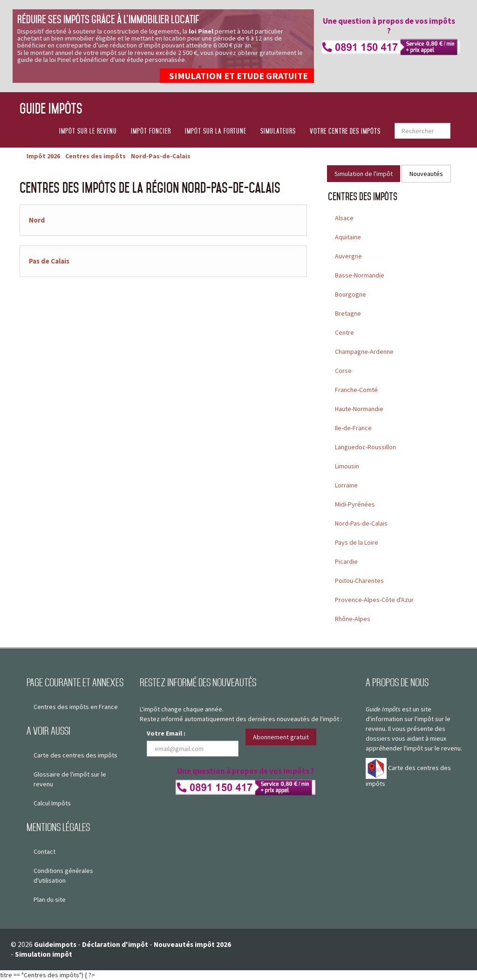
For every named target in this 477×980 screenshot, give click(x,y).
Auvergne (348, 256)
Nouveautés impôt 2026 (192, 944)
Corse (343, 371)
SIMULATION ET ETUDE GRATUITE (238, 76)
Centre (344, 332)
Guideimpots (55, 944)
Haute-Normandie (359, 409)
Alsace (344, 218)
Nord (37, 220)
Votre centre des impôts (345, 131)
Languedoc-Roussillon (365, 447)
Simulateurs (278, 131)
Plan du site (50, 899)
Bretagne (348, 313)
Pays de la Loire (357, 542)
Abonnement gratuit (281, 737)
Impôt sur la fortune (216, 131)
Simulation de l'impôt (364, 174)
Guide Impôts (51, 108)
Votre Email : (166, 733)
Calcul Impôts (52, 803)
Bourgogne (351, 294)
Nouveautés (426, 174)
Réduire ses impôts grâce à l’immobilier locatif (108, 19)
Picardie (346, 561)
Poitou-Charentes (359, 581)
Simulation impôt (44, 954)
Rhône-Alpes (353, 619)
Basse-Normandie (360, 275)
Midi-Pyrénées (355, 504)
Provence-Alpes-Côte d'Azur (374, 600)
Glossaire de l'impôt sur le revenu (70, 779)
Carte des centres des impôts (75, 755)
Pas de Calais (49, 261)
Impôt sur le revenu (88, 131)
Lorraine (346, 485)
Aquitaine (348, 237)
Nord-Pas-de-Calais (361, 523)
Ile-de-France (353, 428)
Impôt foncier (151, 131)
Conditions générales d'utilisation (63, 875)
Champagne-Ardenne (364, 351)
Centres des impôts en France (76, 707)
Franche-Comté (356, 390)
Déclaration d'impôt (115, 944)
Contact (44, 852)
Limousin (347, 466)
